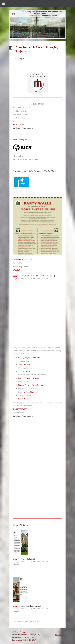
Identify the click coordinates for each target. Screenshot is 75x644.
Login (61, 632)
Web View (59, 635)
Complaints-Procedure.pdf (31, 606)
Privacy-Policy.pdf (28, 559)
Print (16, 632)
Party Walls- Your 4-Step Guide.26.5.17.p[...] (38, 276)
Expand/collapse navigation (37, 4)
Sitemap (23, 632)
